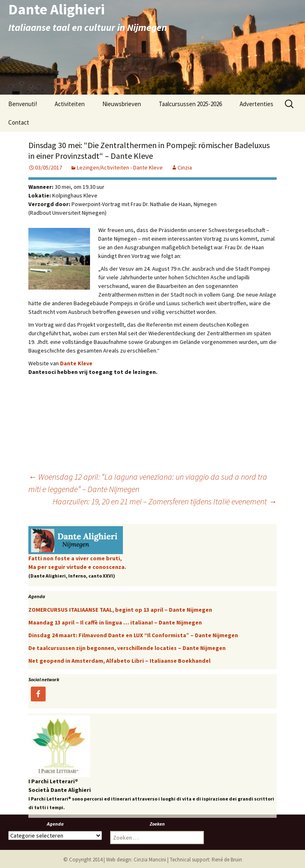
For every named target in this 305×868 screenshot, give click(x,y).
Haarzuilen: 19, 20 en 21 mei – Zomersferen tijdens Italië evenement (165, 501)
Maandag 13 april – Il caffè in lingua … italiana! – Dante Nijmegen (115, 622)
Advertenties (256, 104)
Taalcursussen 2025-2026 (190, 104)
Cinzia (185, 167)
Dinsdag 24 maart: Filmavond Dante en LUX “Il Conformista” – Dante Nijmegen (133, 635)
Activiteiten (70, 104)
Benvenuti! (23, 104)
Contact (19, 122)
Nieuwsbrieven (122, 104)
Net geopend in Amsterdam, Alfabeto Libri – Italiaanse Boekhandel (119, 661)
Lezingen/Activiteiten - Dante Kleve (120, 167)
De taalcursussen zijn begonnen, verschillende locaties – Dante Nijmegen (127, 648)
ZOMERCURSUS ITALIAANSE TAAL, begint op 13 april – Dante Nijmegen (120, 610)
